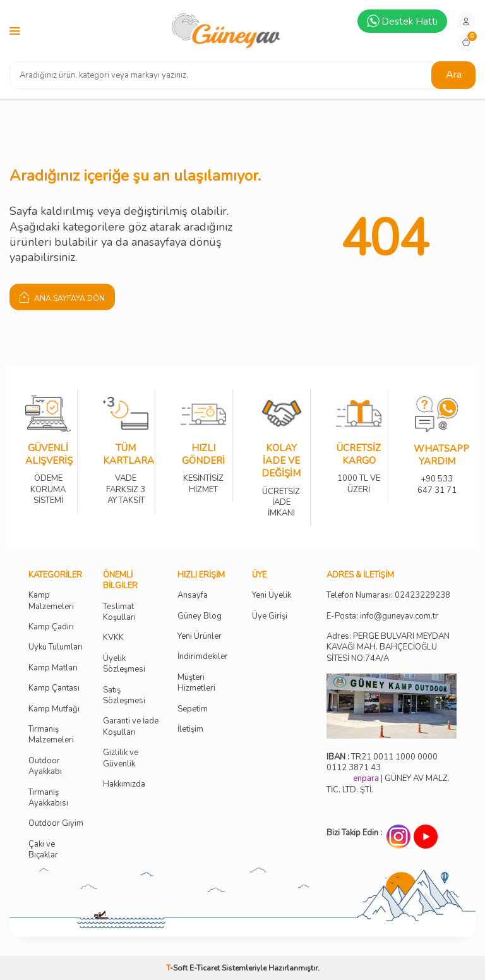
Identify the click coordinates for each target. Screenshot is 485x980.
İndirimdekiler (203, 657)
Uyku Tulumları (56, 647)
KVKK (113, 638)
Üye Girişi (270, 616)
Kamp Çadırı (51, 627)
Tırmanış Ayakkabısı (48, 798)
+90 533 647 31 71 (437, 476)
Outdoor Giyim (56, 824)
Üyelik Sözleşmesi (124, 664)
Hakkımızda (124, 784)
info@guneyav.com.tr (399, 616)
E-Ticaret (205, 968)
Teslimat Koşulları (119, 612)
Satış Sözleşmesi (124, 696)
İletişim (190, 729)
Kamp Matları (53, 668)
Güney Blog (200, 616)
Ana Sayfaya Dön (62, 297)
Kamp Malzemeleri (51, 601)
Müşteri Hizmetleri (196, 683)
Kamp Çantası (54, 688)
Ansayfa (193, 596)
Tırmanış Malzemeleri (51, 735)
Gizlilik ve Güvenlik (121, 758)
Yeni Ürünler (200, 637)
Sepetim (193, 709)
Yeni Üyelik (272, 596)
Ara (454, 75)
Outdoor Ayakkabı (45, 766)
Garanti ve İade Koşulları (131, 727)
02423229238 (422, 596)
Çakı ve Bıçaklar (43, 850)
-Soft (178, 968)
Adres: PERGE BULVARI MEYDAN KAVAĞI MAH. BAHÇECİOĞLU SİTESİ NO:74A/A (388, 647)
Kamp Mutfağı (54, 709)
